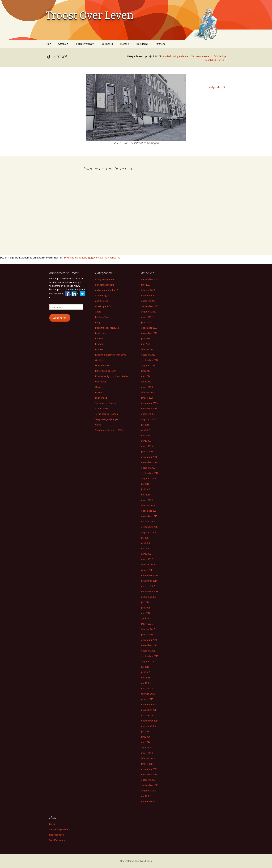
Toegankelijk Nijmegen (107, 419)
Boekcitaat (101, 333)
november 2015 (149, 645)
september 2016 (150, 591)
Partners (160, 44)
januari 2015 (147, 699)
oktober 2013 (148, 780)
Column (99, 339)
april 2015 (146, 683)
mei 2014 (146, 742)
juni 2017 (146, 543)
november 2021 (149, 333)
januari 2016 (147, 635)
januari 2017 (147, 570)
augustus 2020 (149, 365)
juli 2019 (145, 425)
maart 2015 (147, 688)
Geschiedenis (102, 365)
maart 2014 (147, 753)
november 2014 (149, 710)
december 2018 (149, 457)
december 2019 (149, 403)
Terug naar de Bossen (107, 414)
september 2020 (150, 360)
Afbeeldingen (102, 295)
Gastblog (63, 44)
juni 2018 (146, 489)
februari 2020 (148, 392)
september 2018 (150, 473)
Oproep (99, 387)
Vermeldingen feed (59, 829)
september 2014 (150, 721)
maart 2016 (147, 624)
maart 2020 (147, 387)
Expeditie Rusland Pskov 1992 (111, 355)
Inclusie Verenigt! (85, 44)
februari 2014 (148, 758)
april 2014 (146, 748)
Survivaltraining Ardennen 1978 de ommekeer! (186, 56)
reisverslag (101, 398)
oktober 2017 (148, 521)
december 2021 (149, 328)
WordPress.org (57, 840)
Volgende (218, 87)
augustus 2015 (149, 661)
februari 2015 (148, 694)
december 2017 (149, 511)
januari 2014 (147, 764)
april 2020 (146, 382)
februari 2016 (148, 629)
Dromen (99, 344)
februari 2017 (148, 565)
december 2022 (149, 295)
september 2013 (150, 785)
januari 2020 (147, 398)
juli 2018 (145, 484)
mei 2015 (146, 678)
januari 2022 (147, 322)
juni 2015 (146, 672)
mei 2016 (146, 613)
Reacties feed (57, 835)
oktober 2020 (148, 355)
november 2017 (149, 516)
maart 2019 (147, 446)
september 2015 (150, 656)
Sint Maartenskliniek (106, 403)
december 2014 (149, 704)
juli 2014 (145, 731)
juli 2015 (145, 667)
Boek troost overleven (107, 328)
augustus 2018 (149, 478)
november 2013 (149, 774)
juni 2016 (146, 608)
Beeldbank (142, 44)
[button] (136, 107)
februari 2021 (148, 349)
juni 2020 (146, 371)
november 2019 (149, 408)
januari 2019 (147, 452)
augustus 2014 (149, 726)
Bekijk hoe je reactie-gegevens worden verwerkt (92, 257)
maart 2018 (147, 500)
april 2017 (146, 554)
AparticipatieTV (103, 306)
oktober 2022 (148, 301)
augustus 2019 (149, 419)
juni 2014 (146, 737)
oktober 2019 (148, 414)
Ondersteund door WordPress (136, 861)
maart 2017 (147, 559)
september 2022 (150, 306)
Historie (125, 44)
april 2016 (146, 618)
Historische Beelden (106, 371)
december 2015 (149, 640)
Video (98, 425)
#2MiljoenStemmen (105, 279)
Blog (48, 44)
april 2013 (146, 796)
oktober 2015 (148, 651)
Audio (98, 312)
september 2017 (150, 527)
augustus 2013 (149, 791)
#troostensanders (105, 285)
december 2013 (149, 769)
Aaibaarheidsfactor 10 (107, 290)
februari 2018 (148, 505)
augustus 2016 (149, 597)
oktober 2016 (148, 586)
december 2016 (149, 575)
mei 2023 (146, 285)
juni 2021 (146, 339)
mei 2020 (146, 376)
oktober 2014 (148, 715)
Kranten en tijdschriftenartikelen (112, 376)
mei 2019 (146, 435)
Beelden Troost (103, 317)
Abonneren (60, 318)
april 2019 (146, 441)
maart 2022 (147, 317)
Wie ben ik (107, 44)
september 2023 (150, 279)
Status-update (103, 408)
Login (52, 824)
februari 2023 (148, 290)
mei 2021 (146, 344)
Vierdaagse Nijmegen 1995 (109, 430)
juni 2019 (146, 430)
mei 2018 (146, 495)
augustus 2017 (149, 532)
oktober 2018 (148, 468)
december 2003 (149, 801)
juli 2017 (145, 538)
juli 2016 (145, 602)
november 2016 (149, 581)
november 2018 (149, 462)
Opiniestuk (101, 382)
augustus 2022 (149, 312)
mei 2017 (146, 548)
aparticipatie (102, 301)
